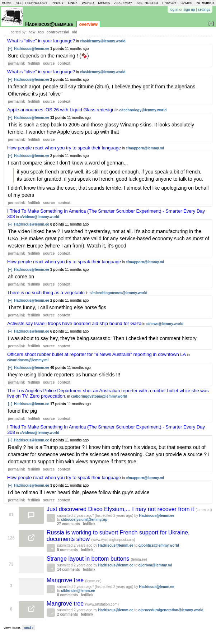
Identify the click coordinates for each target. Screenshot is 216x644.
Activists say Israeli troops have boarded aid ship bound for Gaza (74, 323)
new (32, 32)
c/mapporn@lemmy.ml (145, 148)
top (41, 32)
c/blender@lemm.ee (78, 591)
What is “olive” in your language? (41, 41)
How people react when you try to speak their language (64, 148)
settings (204, 10)
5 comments (67, 550)
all (19, 3)
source (49, 63)
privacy (169, 3)
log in (174, 10)
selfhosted (147, 3)
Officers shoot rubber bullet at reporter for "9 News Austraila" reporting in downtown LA (97, 354)
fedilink (34, 63)
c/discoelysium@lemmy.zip (84, 520)
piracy (58, 3)
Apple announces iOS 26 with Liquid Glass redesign (61, 110)
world (88, 3)
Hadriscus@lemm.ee (49, 24)
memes (104, 3)
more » (208, 3)
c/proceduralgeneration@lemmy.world (171, 610)
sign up (189, 10)
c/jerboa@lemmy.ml (155, 565)
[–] (10, 49)
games (186, 3)
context (64, 63)
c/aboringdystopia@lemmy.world (99, 396)
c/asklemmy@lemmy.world (103, 41)
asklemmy (123, 3)
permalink (16, 63)
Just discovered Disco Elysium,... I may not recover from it (121, 509)
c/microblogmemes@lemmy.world (118, 293)
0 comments (67, 595)
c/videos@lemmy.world (39, 217)
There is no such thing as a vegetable (46, 293)
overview (88, 24)
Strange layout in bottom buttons (89, 559)
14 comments (69, 569)
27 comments (69, 524)
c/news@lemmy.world (165, 324)
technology (36, 3)
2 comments (67, 614)
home (7, 3)
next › (29, 628)
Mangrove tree (66, 580)
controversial (58, 32)
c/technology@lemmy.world (143, 110)
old (74, 32)
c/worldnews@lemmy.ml (28, 360)
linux (73, 3)
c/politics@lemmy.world (159, 545)
